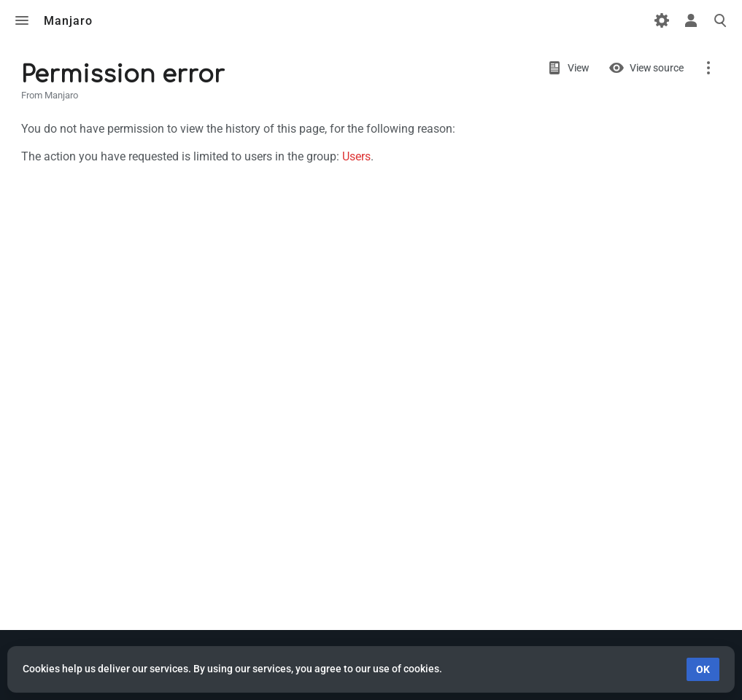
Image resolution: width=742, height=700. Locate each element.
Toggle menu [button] (22, 20)
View (578, 68)
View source (657, 68)
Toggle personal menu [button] (691, 20)
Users (356, 156)
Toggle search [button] (720, 20)
